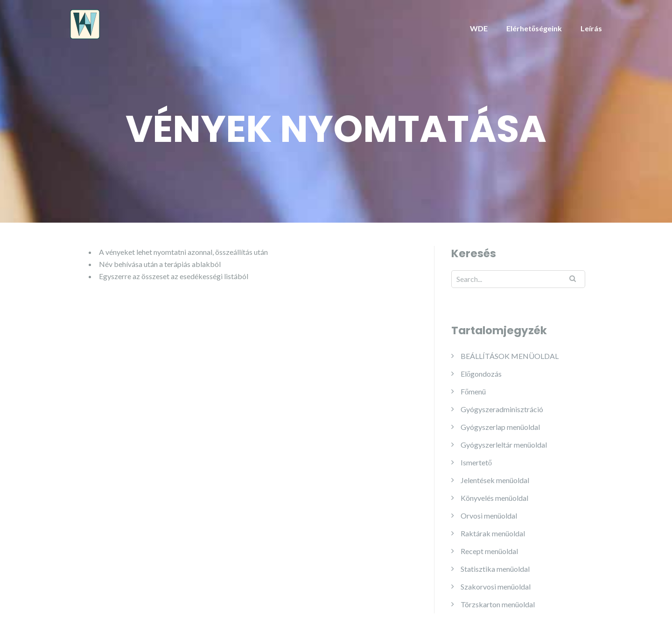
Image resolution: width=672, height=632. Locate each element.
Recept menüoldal (489, 551)
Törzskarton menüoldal (498, 604)
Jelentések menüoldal (495, 480)
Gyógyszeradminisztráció (502, 409)
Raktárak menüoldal (493, 533)
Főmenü (473, 391)
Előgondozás (481, 374)
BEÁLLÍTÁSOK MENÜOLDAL (510, 356)
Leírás (591, 28)
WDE (479, 28)
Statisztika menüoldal (495, 569)
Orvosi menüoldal (489, 516)
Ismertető (476, 462)
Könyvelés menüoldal (494, 498)
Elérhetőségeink (534, 28)
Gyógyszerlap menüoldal (500, 427)
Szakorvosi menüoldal (496, 586)
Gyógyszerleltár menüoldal (504, 445)
